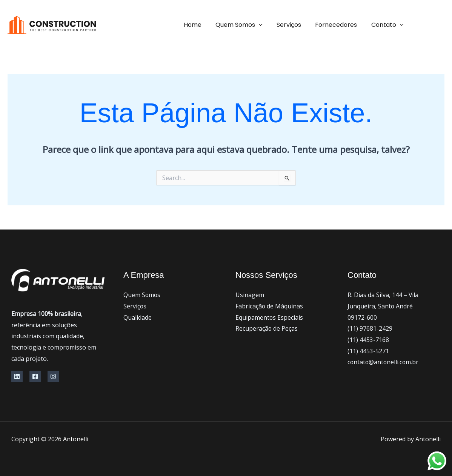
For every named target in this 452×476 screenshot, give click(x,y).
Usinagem (250, 295)
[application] (266, 25)
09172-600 (362, 317)
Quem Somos (246, 25)
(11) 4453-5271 (368, 351)
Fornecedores (339, 25)
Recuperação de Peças (267, 328)
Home (202, 25)
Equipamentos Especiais (269, 317)
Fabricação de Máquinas (269, 306)
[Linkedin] (17, 376)
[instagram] (422, 25)
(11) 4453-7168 (368, 340)
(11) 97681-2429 (370, 328)
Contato (388, 25)
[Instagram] (53, 376)
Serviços (294, 25)
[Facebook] (441, 25)
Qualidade (138, 317)
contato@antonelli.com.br (384, 362)
